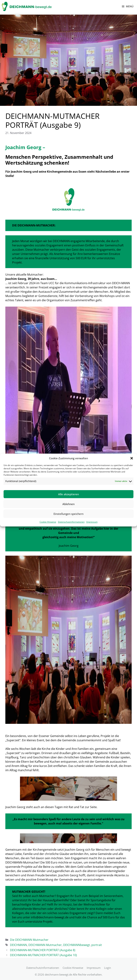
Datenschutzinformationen (71, 522)
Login (108, 968)
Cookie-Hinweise (48, 522)
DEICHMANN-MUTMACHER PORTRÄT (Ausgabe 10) (43, 955)
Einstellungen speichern (68, 514)
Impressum (92, 522)
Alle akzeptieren (68, 494)
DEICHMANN (18, 945)
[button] (132, 458)
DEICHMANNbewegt (77, 945)
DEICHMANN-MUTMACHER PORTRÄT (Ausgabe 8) (43, 950)
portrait (97, 945)
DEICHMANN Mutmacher (45, 945)
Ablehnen (68, 504)
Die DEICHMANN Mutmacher (29, 940)
